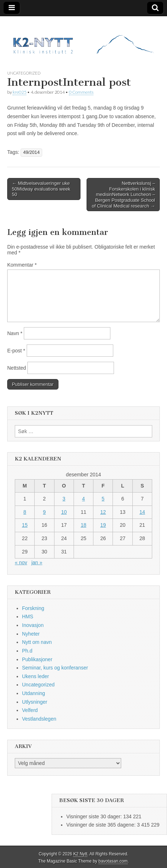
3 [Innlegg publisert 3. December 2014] (64, 499)
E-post (16, 351)
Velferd (30, 710)
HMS (28, 616)
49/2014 (31, 152)
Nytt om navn (37, 642)
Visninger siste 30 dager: (95, 816)
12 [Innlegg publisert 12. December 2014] (103, 512)
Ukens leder (36, 676)
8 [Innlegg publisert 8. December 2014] (25, 512)
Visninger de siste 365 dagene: (102, 825)
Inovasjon (33, 625)
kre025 (19, 92)
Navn (15, 333)
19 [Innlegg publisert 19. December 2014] (103, 525)
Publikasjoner (37, 659)
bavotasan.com (113, 861)
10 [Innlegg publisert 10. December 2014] (64, 512)
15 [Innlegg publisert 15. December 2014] (25, 525)
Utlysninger (35, 702)
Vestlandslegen (39, 719)
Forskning (33, 608)
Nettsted (17, 368)
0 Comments (81, 92)
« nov (21, 562)
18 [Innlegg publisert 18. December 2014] (84, 525)
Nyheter (31, 634)
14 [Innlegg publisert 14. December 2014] (142, 512)
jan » (37, 562)
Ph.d (27, 651)
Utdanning (34, 693)
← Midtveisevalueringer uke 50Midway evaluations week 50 (41, 189)
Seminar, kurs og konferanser (55, 668)
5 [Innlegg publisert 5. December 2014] (103, 499)
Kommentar (22, 265)
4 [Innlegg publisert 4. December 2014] (84, 499)
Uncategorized (24, 73)
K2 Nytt (80, 854)
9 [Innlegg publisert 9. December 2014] (44, 512)
